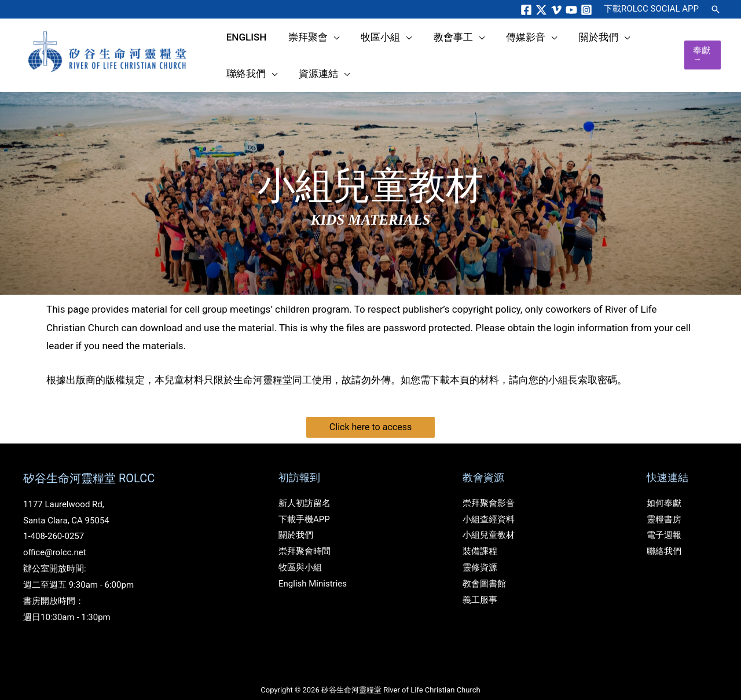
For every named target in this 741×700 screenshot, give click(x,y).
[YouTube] (571, 10)
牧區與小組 (300, 555)
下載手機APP (304, 506)
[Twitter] (541, 10)
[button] (716, 9)
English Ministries (313, 570)
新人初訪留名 (305, 490)
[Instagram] (586, 10)
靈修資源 (480, 555)
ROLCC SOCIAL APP (651, 9)
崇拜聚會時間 (305, 538)
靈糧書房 (664, 506)
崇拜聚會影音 (489, 490)
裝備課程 (480, 538)
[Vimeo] (556, 10)
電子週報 (664, 522)
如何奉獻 (664, 490)
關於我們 (296, 522)
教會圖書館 (484, 570)
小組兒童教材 (489, 522)
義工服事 (480, 587)
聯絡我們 (664, 538)
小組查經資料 (489, 506)
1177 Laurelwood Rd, (64, 491)
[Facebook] (526, 10)
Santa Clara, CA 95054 (66, 507)
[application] (314, 50)
